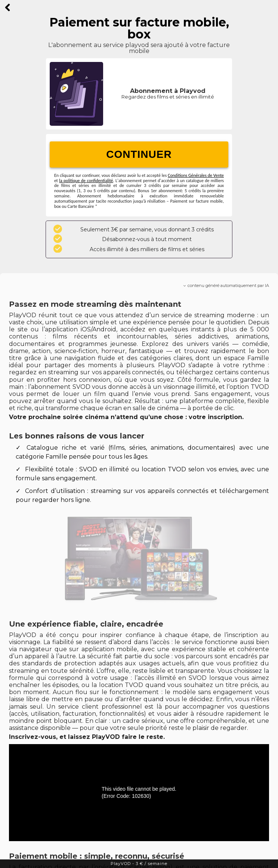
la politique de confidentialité (86, 181)
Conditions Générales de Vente (196, 175)
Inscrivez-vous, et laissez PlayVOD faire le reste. (87, 737)
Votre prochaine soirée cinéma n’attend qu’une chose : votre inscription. (126, 417)
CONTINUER (139, 154)
